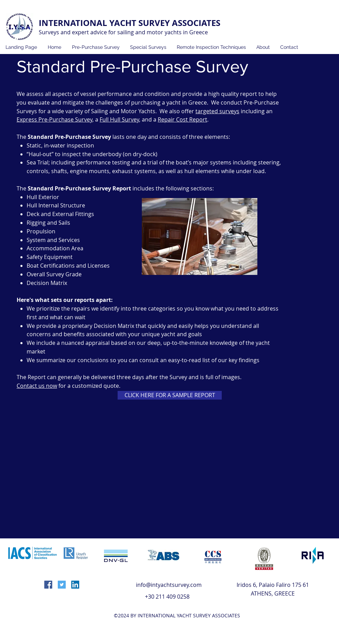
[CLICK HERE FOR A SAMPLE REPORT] (170, 395)
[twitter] (62, 585)
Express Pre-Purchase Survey (54, 119)
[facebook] (48, 585)
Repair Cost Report (182, 119)
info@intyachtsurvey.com (169, 585)
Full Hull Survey (119, 119)
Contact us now (37, 386)
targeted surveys (217, 111)
